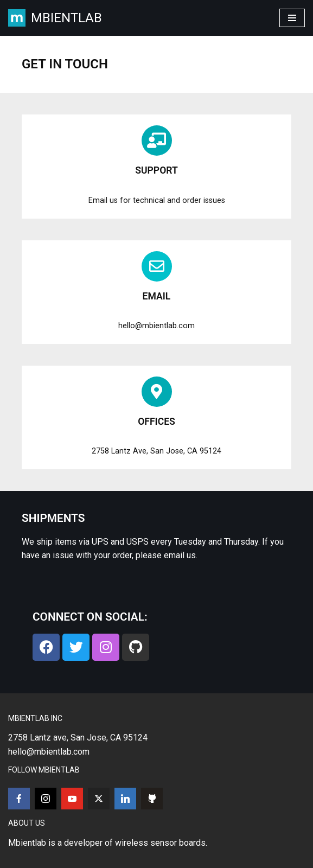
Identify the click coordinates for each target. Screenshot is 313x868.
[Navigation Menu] (292, 18)
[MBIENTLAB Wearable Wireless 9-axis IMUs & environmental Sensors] (55, 18)
